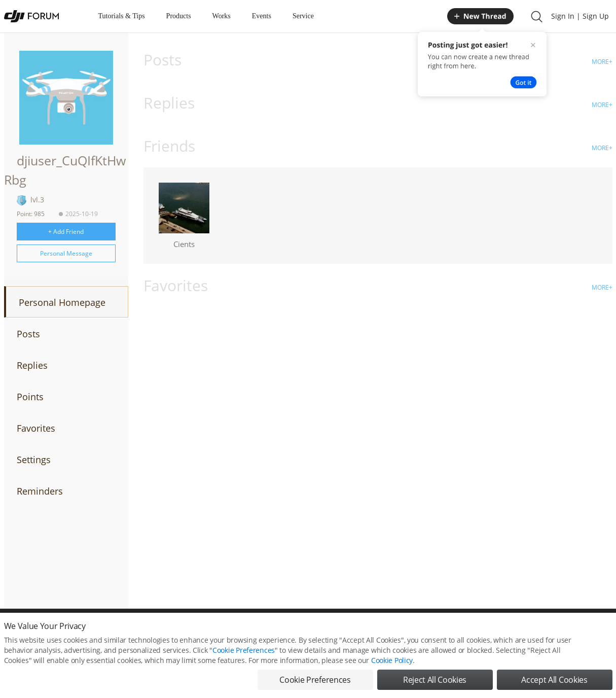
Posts (28, 334)
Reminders (40, 491)
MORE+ (602, 62)
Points (30, 397)
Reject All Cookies (435, 680)
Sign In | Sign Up (580, 16)
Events (262, 16)
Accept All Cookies (554, 680)
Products (179, 16)
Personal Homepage (62, 302)
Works (222, 16)
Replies (32, 365)
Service (303, 16)
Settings (34, 460)
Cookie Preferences (244, 650)
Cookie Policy (392, 660)
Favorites (36, 428)
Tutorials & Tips (122, 16)
